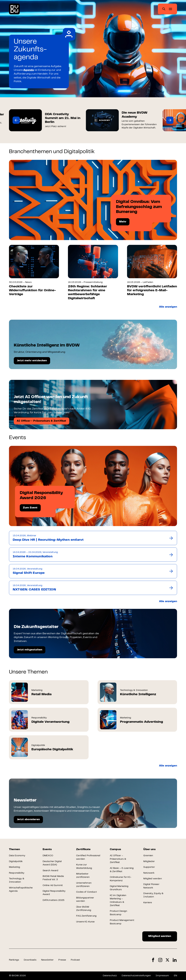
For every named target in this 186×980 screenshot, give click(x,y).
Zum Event (30, 508)
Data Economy (17, 856)
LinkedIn (175, 960)
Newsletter (47, 960)
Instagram (160, 960)
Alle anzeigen (168, 307)
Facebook (153, 960)
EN (175, 976)
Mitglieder (149, 861)
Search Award (51, 871)
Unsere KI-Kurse (85, 922)
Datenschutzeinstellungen (136, 976)
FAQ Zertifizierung (86, 916)
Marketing (15, 867)
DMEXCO (48, 856)
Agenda (29, 70)
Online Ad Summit (53, 885)
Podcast (75, 960)
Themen (14, 849)
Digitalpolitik (16, 861)
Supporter (149, 867)
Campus (115, 849)
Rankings (14, 960)
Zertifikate (83, 849)
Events (47, 849)
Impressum (162, 976)
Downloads (30, 960)
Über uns (149, 849)
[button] (16, 120)
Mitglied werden (152, 879)
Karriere (148, 903)
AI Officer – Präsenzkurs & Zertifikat (118, 859)
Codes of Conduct (86, 892)
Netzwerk (149, 873)
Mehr (123, 222)
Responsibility (17, 873)
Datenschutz (110, 976)
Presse (62, 960)
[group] (45, 120)
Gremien (148, 856)
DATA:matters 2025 (54, 900)
